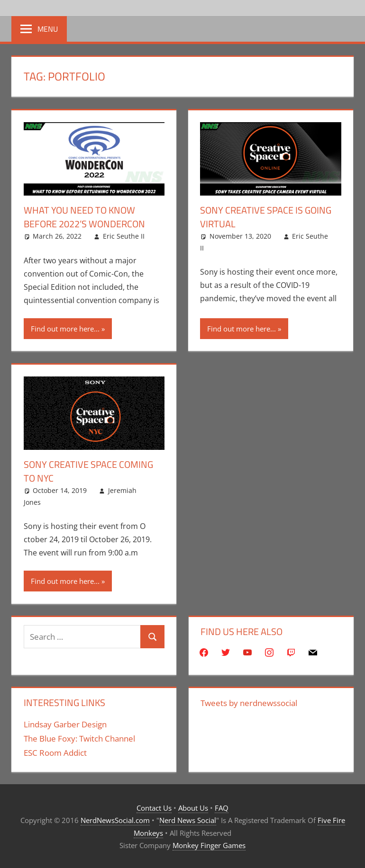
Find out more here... (65, 328)
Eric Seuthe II (124, 236)
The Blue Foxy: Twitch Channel (79, 738)
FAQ (222, 807)
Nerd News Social (188, 820)
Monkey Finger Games (209, 844)
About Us (193, 807)
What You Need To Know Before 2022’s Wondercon (84, 217)
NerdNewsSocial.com (115, 820)
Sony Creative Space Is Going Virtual (266, 217)
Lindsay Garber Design (65, 724)
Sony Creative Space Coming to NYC (88, 471)
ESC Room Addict (55, 752)
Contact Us (154, 807)
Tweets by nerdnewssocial (249, 702)
